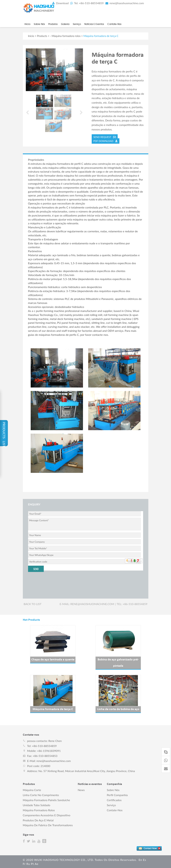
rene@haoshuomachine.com (124, 3)
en (140, 859)
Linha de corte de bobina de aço (118, 709)
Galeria (65, 24)
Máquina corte (32, 790)
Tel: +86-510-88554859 (87, 3)
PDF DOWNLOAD (106, 141)
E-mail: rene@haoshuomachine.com (87, 604)
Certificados (114, 800)
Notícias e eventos (94, 24)
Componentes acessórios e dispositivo (47, 815)
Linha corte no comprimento (41, 795)
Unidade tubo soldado (37, 805)
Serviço (77, 24)
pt (32, 863)
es (145, 859)
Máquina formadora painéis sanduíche (46, 800)
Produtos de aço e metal (38, 820)
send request (105, 137)
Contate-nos (114, 24)
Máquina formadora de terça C (53, 709)
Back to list (33, 604)
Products (42, 36)
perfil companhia (117, 795)
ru (28, 863)
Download (60, 3)
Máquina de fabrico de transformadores (48, 825)
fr (24, 863)
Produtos (53, 24)
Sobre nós (39, 24)
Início (27, 24)
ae (37, 863)
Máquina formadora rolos (66, 36)
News (81, 790)
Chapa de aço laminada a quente (53, 659)
